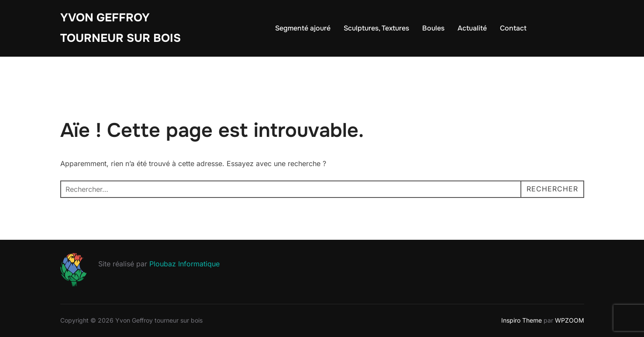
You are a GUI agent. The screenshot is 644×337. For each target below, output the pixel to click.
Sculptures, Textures (376, 28)
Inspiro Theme (522, 320)
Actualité (472, 28)
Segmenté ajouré (303, 28)
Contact (513, 28)
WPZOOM (570, 320)
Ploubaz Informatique (184, 264)
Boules (433, 28)
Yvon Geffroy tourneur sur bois (121, 28)
